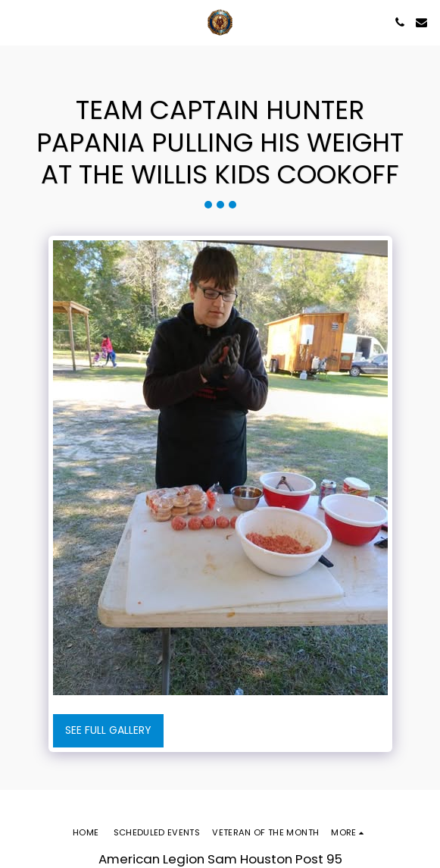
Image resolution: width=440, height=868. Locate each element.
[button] (17, 22)
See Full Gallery (108, 730)
